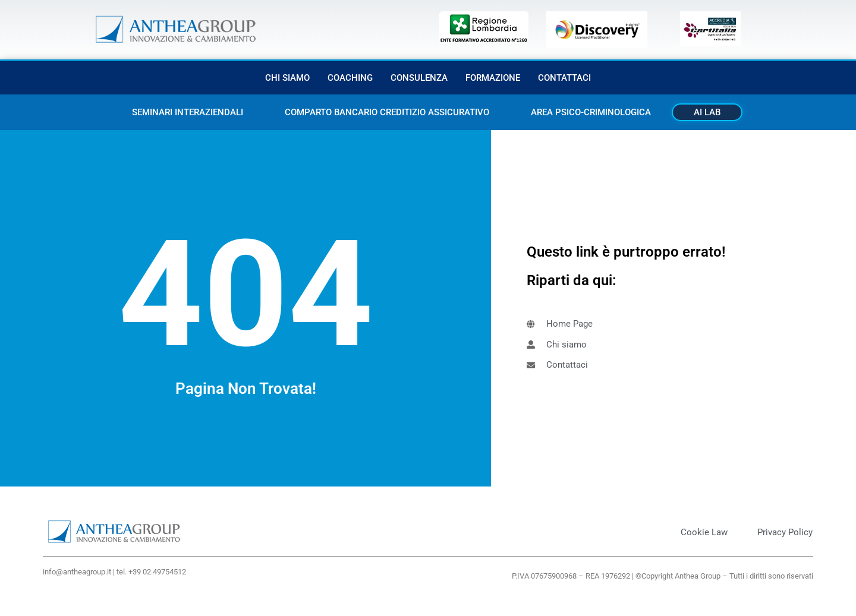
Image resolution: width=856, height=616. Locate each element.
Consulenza (419, 78)
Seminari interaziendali (188, 112)
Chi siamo (287, 78)
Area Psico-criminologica (591, 112)
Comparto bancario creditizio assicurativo (387, 112)
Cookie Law (704, 532)
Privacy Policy (785, 532)
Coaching (350, 78)
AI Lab (707, 112)
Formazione (493, 78)
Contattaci (564, 78)
